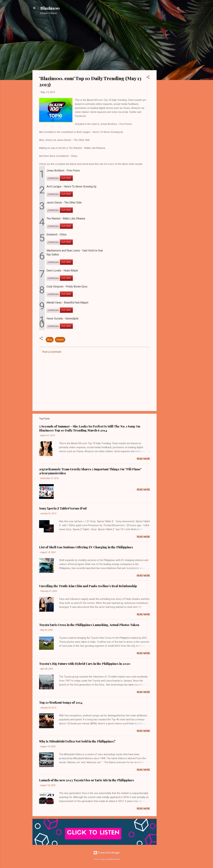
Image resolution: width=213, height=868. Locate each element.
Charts (60, 340)
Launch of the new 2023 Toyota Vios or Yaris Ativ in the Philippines (86, 780)
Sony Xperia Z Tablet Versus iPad (63, 508)
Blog (50, 340)
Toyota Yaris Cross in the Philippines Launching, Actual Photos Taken (89, 625)
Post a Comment (52, 352)
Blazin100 (50, 8)
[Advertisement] (170, 71)
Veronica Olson (114, 859)
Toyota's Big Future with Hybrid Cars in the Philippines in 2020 (85, 664)
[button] (148, 78)
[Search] (179, 9)
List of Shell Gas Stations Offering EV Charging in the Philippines (86, 547)
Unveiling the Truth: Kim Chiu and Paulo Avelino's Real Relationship (88, 586)
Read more (143, 459)
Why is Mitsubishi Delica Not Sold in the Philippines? (77, 741)
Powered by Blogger (107, 853)
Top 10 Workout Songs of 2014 (61, 702)
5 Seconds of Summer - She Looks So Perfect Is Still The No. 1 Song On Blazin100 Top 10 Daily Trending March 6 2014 (90, 428)
